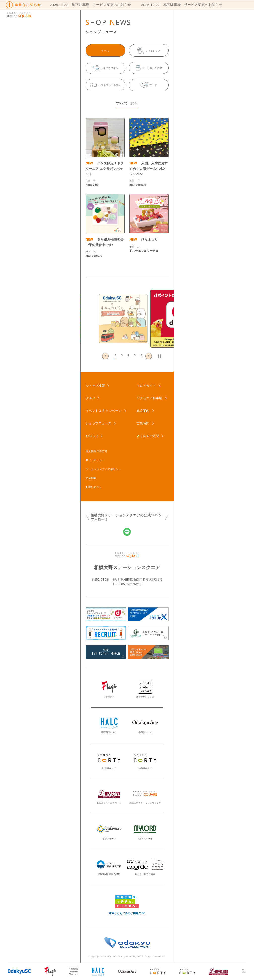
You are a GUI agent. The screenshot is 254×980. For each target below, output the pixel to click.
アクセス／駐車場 (149, 398)
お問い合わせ (94, 487)
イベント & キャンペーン (104, 411)
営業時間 (143, 423)
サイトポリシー (95, 460)
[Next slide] (149, 356)
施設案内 (143, 411)
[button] (114, 356)
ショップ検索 (95, 386)
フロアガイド (146, 386)
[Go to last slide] (105, 356)
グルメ (90, 398)
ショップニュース (98, 423)
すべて (105, 51)
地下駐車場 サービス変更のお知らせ (98, 5)
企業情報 (91, 478)
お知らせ (92, 436)
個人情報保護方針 (96, 451)
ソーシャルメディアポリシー (103, 469)
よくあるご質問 (148, 436)
